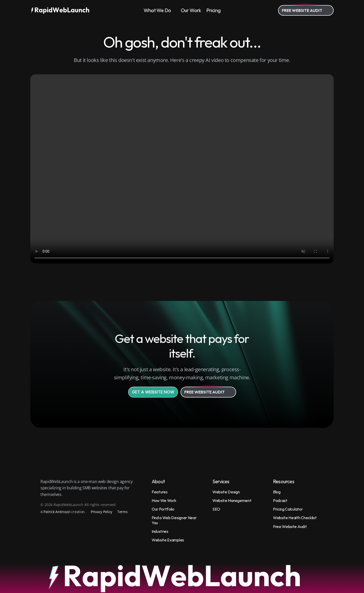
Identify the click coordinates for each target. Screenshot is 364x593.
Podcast (280, 500)
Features (160, 492)
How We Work (164, 500)
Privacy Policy (101, 512)
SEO (216, 509)
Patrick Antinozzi (57, 512)
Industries (160, 531)
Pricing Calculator (288, 509)
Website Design (226, 492)
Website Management (232, 500)
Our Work (191, 10)
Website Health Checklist (295, 518)
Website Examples (168, 540)
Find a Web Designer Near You (174, 520)
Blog (277, 492)
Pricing (213, 10)
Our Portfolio (163, 509)
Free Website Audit (290, 526)
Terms (122, 512)
